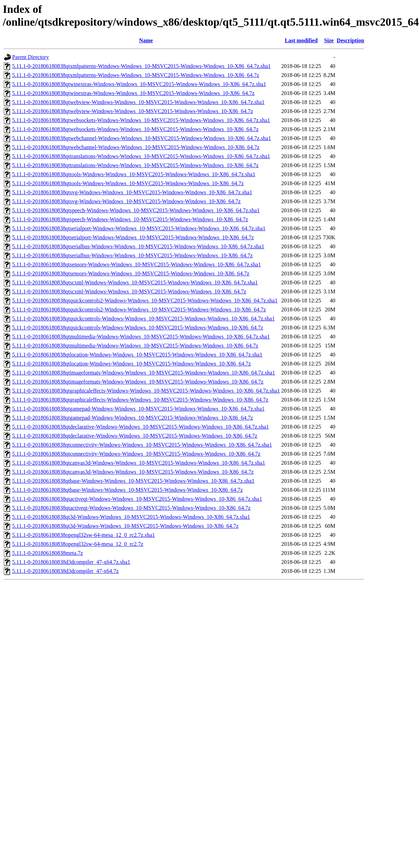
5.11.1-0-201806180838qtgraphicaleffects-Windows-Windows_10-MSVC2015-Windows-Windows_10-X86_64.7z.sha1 (146, 391)
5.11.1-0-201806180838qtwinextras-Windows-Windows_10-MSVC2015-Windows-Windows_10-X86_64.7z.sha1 (139, 84)
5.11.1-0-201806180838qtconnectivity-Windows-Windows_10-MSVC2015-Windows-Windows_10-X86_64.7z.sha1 (142, 445)
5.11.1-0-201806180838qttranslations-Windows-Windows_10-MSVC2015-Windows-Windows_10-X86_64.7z (135, 165)
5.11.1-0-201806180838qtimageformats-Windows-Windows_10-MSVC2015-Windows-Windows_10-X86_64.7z (138, 382)
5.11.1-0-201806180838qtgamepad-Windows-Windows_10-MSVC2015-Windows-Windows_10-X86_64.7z (133, 418)
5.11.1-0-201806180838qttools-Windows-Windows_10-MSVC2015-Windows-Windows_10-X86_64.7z (128, 183)
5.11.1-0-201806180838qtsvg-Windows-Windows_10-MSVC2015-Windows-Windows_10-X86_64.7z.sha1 (132, 192)
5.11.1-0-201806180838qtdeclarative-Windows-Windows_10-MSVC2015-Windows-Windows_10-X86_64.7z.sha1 (141, 427)
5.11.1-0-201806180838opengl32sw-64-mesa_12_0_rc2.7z (78, 544)
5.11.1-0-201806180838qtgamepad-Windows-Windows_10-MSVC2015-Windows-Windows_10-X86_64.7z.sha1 (138, 409)
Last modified (301, 40)
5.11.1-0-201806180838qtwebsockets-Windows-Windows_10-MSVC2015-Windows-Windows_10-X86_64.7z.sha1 (141, 120)
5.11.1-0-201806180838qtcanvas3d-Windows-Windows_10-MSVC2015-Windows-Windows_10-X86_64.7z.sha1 (139, 463)
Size (329, 40)
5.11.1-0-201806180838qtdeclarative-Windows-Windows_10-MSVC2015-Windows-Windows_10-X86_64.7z (135, 436)
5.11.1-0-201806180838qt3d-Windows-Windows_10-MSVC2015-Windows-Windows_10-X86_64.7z (125, 526)
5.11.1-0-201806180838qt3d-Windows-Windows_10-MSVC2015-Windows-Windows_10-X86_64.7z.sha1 (131, 517)
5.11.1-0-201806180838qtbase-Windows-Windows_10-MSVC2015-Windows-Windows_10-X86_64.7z (128, 490)
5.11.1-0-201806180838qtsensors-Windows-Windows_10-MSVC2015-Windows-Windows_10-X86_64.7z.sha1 (137, 264)
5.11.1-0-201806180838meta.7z (47, 553)
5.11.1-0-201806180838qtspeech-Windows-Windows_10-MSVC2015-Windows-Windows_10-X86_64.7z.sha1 (136, 210)
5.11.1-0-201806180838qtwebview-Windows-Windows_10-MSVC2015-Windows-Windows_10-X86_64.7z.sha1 (138, 102)
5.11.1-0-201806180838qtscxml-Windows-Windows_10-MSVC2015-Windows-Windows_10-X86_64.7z (129, 291)
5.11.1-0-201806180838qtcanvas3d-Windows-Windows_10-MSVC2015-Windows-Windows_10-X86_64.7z (133, 472)
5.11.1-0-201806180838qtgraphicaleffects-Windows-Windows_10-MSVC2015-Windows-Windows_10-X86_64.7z (140, 400)
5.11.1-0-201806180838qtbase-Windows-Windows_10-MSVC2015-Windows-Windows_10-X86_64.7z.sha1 (133, 481)
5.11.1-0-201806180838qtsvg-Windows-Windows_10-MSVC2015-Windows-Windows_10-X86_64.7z (126, 201)
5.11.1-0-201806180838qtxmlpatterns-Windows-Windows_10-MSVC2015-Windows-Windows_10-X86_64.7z (136, 75)
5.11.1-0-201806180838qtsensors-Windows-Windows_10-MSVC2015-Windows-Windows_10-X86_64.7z (131, 273)
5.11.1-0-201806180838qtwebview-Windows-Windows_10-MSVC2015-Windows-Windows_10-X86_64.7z (133, 111)
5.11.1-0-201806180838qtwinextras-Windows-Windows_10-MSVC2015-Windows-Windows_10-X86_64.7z (133, 93)
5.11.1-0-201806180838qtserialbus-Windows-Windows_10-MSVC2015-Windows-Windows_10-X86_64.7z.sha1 (138, 246)
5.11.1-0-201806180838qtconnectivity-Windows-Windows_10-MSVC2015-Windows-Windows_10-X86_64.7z (136, 454)
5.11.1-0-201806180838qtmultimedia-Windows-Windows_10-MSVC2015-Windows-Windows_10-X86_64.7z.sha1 (141, 337)
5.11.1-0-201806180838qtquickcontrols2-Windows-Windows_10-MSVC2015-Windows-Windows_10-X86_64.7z (139, 310)
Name (146, 40)
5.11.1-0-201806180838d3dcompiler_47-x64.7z (65, 571)
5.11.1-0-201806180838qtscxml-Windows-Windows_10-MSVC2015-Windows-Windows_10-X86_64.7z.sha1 (135, 282)
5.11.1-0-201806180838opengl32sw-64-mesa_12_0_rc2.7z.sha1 (84, 535)
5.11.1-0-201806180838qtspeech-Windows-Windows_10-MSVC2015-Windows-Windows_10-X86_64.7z (130, 219)
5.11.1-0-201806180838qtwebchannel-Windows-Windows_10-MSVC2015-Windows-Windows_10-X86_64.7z (136, 147)
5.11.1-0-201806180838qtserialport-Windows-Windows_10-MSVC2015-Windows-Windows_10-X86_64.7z (133, 237)
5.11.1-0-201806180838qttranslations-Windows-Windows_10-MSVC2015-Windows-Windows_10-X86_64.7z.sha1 (141, 156)
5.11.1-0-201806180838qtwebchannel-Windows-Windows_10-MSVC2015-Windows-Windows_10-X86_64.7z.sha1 (142, 138)
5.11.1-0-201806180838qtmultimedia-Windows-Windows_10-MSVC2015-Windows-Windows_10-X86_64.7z (135, 346)
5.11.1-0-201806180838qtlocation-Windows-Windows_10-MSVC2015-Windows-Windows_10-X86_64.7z (132, 364)
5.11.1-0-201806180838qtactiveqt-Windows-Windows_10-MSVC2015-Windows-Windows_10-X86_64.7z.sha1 (137, 499)
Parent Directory (30, 57)
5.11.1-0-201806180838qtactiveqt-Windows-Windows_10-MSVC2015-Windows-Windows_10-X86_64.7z (131, 508)
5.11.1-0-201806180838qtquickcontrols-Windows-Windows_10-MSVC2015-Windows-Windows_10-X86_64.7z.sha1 (143, 319)
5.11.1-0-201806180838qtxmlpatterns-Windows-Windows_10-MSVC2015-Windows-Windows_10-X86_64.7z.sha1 (141, 66)
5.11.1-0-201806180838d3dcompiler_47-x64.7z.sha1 (71, 562)
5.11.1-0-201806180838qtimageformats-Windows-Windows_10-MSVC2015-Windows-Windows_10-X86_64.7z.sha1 (144, 373)
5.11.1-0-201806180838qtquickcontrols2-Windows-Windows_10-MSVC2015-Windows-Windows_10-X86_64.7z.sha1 (145, 300)
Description (351, 40)
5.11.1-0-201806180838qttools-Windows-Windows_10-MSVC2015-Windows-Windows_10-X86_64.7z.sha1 (134, 174)
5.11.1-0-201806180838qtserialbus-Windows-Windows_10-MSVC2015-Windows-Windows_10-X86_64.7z (132, 255)
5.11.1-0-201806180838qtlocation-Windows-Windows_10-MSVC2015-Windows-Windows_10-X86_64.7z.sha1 (137, 355)
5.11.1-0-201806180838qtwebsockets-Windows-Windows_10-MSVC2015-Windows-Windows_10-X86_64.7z (135, 129)
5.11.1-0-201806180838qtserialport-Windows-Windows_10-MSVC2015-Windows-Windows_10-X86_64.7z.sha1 (139, 228)
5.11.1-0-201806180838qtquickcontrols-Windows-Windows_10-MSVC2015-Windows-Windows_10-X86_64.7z (138, 328)
